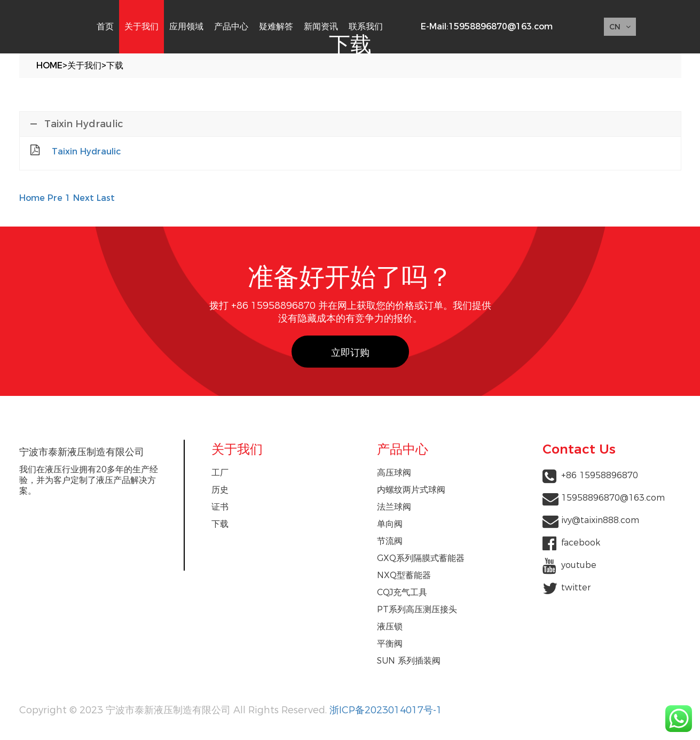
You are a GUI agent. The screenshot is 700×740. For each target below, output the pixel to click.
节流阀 (390, 541)
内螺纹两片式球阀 (411, 490)
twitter (576, 587)
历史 (220, 490)
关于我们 (84, 65)
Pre (55, 198)
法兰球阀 (394, 507)
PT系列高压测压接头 (417, 609)
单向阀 (390, 524)
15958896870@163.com (501, 26)
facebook (581, 543)
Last (106, 198)
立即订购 (350, 353)
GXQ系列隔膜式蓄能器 (421, 558)
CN (620, 27)
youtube (579, 565)
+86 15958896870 (600, 475)
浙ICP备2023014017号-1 (386, 710)
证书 (220, 507)
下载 (115, 65)
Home (49, 65)
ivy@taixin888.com (600, 520)
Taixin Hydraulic (86, 151)
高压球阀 (394, 473)
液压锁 (390, 626)
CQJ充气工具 (402, 592)
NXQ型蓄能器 (404, 575)
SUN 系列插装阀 (409, 661)
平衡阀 (390, 644)
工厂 (220, 473)
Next (84, 198)
